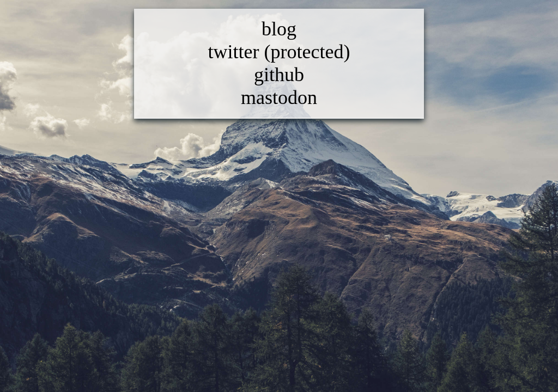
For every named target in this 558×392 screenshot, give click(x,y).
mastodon (279, 97)
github (279, 75)
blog (279, 29)
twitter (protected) (279, 52)
